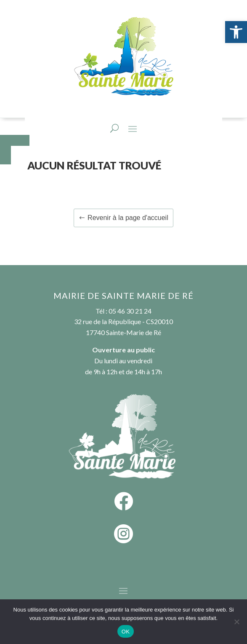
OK (126, 632)
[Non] (236, 622)
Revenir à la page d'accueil (128, 218)
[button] (236, 32)
